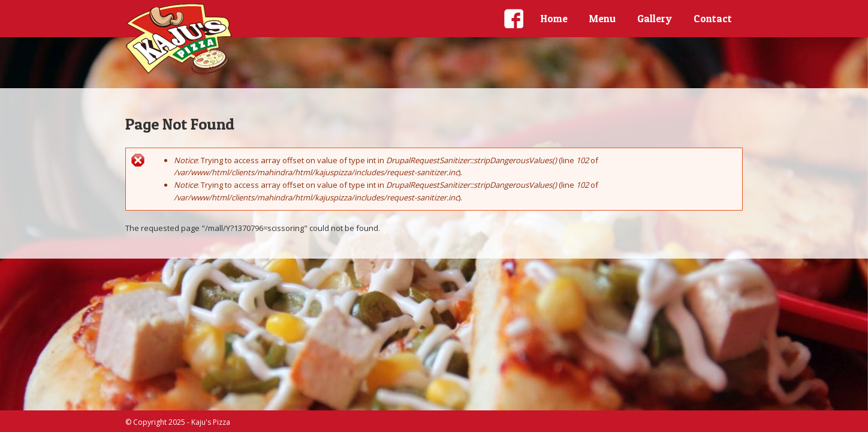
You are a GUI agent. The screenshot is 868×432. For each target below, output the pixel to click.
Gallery (655, 18)
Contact (713, 18)
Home (554, 18)
